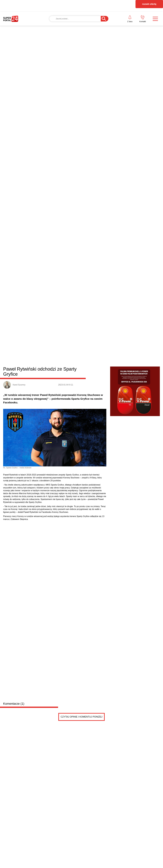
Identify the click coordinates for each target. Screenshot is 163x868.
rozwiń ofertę (149, 4)
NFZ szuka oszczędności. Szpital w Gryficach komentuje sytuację (22, 506)
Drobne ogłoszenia (22, 535)
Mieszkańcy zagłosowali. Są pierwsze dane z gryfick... (118, 481)
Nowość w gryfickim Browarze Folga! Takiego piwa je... (119, 505)
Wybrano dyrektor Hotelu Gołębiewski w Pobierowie (117, 487)
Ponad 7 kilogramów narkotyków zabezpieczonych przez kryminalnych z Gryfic (60, 506)
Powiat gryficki (19, 374)
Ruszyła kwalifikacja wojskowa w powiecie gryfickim (117, 499)
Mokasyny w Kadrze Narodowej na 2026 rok (113, 475)
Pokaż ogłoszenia (96, 639)
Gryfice (42, 375)
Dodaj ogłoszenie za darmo (58, 534)
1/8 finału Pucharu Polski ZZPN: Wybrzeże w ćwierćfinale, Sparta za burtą (139, 408)
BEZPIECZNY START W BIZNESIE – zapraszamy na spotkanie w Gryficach (139, 449)
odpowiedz (94, 335)
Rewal (88, 375)
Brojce (80, 375)
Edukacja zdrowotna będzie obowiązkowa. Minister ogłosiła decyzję (102, 408)
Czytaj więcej (146, 521)
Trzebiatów (60, 375)
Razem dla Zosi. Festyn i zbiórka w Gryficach (114, 493)
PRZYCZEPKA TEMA (45, 550)
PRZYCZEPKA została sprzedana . (46, 555)
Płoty (50, 375)
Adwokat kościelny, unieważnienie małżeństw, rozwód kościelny (63, 581)
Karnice (71, 375)
